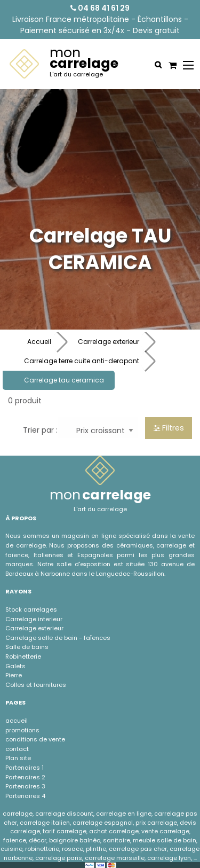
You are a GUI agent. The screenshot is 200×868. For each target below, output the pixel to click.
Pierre (14, 675)
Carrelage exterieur (109, 342)
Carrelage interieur (34, 619)
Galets (15, 666)
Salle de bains (27, 647)
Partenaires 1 (25, 768)
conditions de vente (35, 739)
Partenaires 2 (25, 777)
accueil (17, 721)
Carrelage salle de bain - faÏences (58, 638)
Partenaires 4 (25, 796)
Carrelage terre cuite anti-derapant (82, 361)
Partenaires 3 (25, 786)
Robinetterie (23, 656)
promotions (22, 730)
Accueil (39, 342)
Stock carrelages (31, 609)
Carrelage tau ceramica (64, 380)
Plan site (18, 758)
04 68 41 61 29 (100, 8)
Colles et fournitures (36, 685)
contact (17, 749)
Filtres (169, 428)
